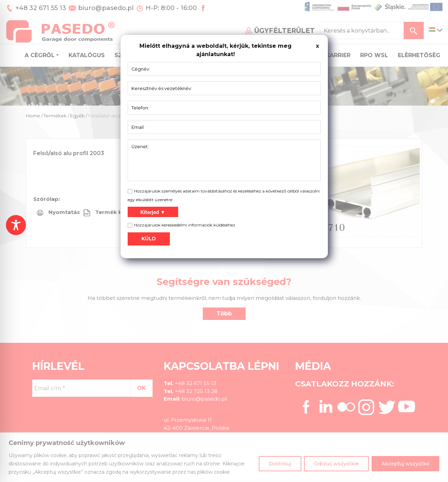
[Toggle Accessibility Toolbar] (16, 225)
